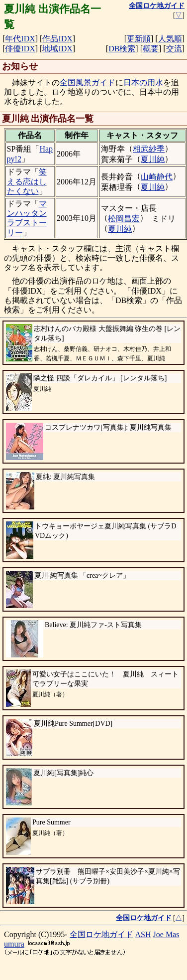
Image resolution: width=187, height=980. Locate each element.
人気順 (170, 39)
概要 (151, 49)
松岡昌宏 (124, 219)
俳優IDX (20, 49)
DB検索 (122, 49)
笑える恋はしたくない (27, 181)
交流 (174, 49)
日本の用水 (143, 82)
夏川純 (153, 159)
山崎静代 (157, 177)
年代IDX (20, 39)
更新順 (139, 39)
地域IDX (57, 49)
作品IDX (57, 39)
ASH (143, 934)
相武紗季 (149, 149)
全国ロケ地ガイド (101, 934)
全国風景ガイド (88, 82)
